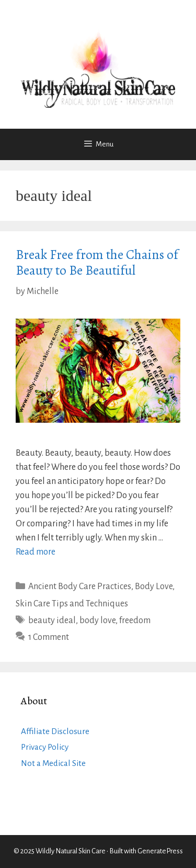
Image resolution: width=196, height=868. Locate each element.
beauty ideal (52, 621)
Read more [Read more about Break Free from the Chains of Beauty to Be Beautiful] (36, 552)
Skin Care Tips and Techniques (72, 604)
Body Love (154, 587)
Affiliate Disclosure (55, 731)
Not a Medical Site (53, 763)
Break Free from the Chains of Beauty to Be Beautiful (97, 263)
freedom (135, 621)
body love (97, 621)
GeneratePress (160, 851)
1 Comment (49, 637)
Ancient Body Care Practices (80, 587)
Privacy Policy (45, 747)
